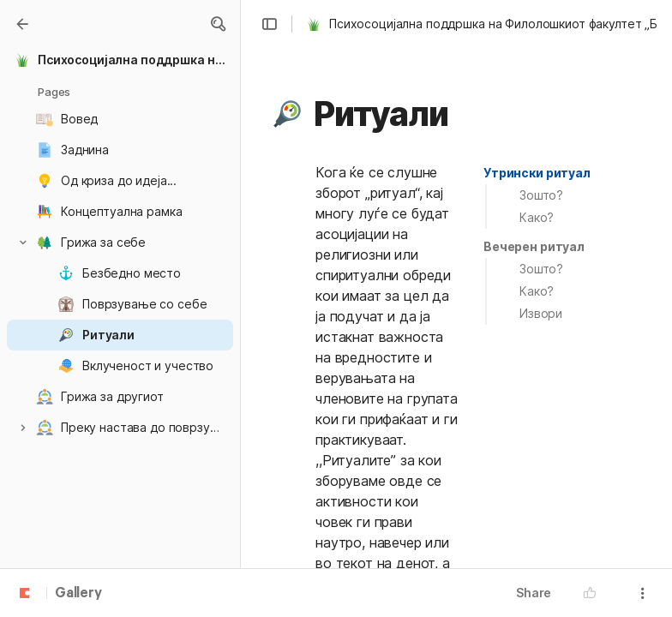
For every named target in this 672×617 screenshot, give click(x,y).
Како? (537, 217)
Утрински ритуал (537, 173)
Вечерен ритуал (534, 246)
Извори (541, 313)
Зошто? (541, 195)
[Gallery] (22, 24)
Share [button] (534, 593)
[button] (218, 24)
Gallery (78, 594)
